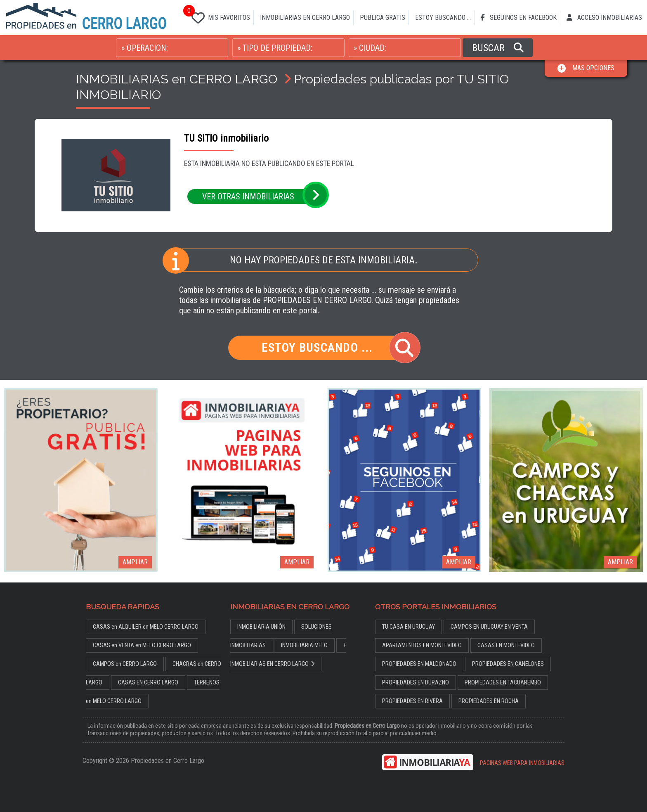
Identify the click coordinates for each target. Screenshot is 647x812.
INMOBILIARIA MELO (304, 645)
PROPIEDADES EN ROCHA (489, 701)
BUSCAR (498, 48)
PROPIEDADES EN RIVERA (412, 701)
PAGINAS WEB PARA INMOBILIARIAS (522, 763)
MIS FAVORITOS (219, 16)
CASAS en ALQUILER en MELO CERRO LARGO (146, 627)
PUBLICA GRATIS (383, 18)
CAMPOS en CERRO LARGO (125, 664)
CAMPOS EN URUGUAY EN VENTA (489, 627)
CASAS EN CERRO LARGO (148, 683)
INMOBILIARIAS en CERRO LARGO (177, 79)
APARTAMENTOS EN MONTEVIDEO (422, 645)
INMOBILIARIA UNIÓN (261, 627)
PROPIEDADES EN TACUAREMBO (503, 683)
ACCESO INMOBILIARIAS (604, 18)
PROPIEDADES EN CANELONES (508, 664)
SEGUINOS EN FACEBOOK (519, 18)
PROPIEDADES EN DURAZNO (416, 683)
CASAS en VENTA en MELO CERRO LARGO (142, 645)
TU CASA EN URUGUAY (409, 627)
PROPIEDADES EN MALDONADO (419, 664)
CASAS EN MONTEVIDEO (506, 645)
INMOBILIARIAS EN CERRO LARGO (305, 18)
